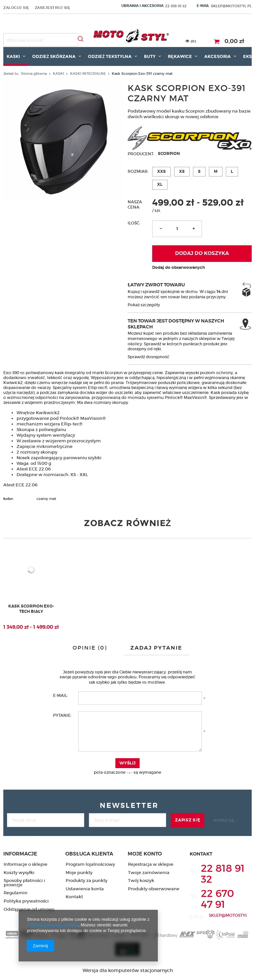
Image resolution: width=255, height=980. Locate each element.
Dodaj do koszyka (202, 253)
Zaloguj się (16, 8)
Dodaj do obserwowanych (179, 268)
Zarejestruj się (53, 8)
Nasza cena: (135, 204)
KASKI (13, 56)
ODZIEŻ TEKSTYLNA (110, 56)
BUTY (150, 56)
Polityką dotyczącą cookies (53, 925)
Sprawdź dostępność (149, 357)
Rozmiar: (138, 171)
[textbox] (41, 40)
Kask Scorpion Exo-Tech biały (31, 609)
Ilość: (134, 223)
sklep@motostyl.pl (231, 6)
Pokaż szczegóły (144, 305)
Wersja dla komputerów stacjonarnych (128, 970)
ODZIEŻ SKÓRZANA (54, 56)
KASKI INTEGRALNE (88, 73)
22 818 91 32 (176, 6)
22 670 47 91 (218, 899)
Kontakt (201, 854)
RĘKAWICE (180, 56)
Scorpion (169, 154)
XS (182, 171)
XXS (161, 171)
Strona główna (34, 73)
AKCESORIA (218, 56)
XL (160, 184)
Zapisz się (188, 820)
